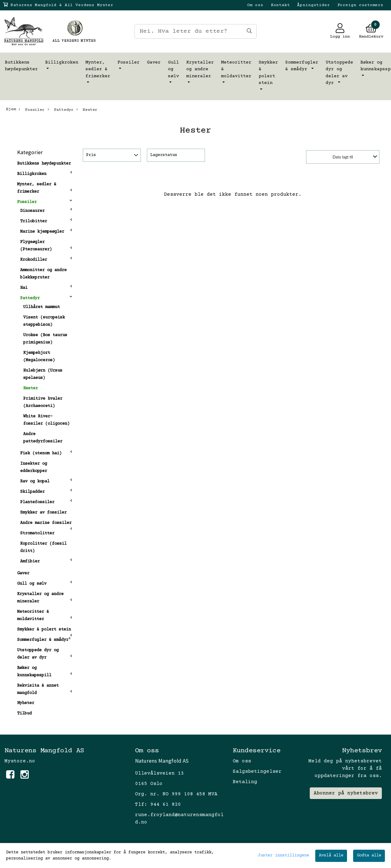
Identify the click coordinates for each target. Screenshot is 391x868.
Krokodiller (34, 260)
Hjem (11, 109)
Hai (24, 288)
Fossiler (129, 62)
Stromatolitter (37, 533)
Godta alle (369, 855)
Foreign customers (360, 5)
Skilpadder (32, 492)
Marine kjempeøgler (42, 232)
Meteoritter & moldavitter (236, 69)
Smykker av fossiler (43, 513)
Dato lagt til (343, 157)
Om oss (255, 5)
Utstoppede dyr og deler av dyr (339, 73)
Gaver (154, 62)
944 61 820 (166, 804)
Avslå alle (331, 855)
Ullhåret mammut (42, 307)
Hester (87, 110)
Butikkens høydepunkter (21, 66)
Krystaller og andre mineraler (200, 69)
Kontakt (280, 5)
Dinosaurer (32, 211)
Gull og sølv (174, 69)
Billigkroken (62, 62)
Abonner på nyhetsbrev (346, 793)
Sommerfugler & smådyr (302, 66)
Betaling (245, 782)
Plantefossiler (37, 502)
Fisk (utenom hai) (41, 453)
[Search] (195, 31)
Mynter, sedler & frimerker (98, 69)
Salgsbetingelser (257, 772)
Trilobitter (34, 221)
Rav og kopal (35, 481)
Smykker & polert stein (268, 73)
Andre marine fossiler (46, 523)
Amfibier (30, 561)
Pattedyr (61, 110)
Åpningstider (313, 5)
